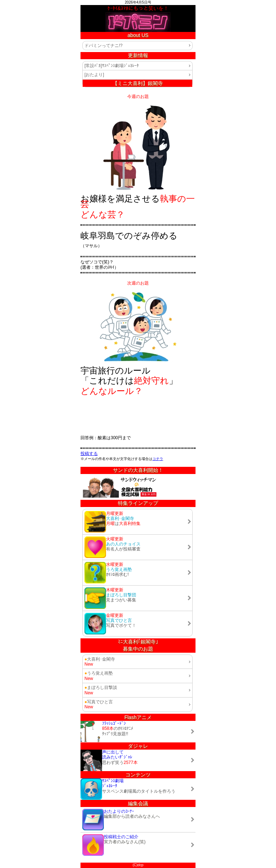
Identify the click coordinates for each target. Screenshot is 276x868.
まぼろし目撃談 (101, 688)
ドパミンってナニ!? (103, 46)
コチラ (158, 459)
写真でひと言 (99, 702)
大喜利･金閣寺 (100, 659)
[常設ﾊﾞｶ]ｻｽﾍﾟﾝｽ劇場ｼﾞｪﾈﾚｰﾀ (112, 66)
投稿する (89, 454)
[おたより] (94, 75)
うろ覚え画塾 (99, 673)
